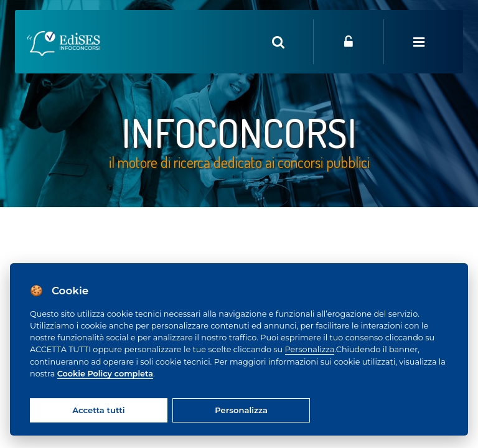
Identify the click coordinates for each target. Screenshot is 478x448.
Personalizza (310, 349)
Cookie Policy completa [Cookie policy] (105, 374)
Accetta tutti (98, 410)
